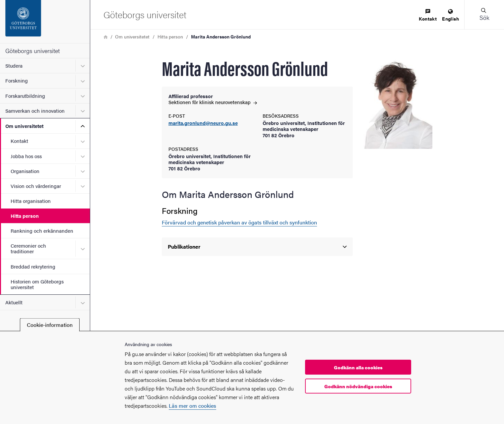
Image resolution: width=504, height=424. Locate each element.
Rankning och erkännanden (42, 231)
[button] (484, 15)
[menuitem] (428, 15)
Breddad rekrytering (33, 266)
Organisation (25, 171)
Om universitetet (24, 126)
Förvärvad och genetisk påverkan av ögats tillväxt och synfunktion (239, 222)
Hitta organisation (31, 201)
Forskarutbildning (25, 96)
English (450, 15)
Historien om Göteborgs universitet (37, 284)
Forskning (17, 80)
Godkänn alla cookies (358, 367)
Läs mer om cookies (192, 406)
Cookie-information (50, 325)
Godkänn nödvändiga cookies (358, 386)
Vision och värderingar (36, 186)
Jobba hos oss (26, 156)
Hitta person (25, 216)
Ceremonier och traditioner (28, 248)
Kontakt (19, 141)
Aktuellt (14, 302)
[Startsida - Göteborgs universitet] (45, 22)
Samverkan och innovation (35, 111)
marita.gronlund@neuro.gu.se (203, 123)
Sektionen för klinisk (213, 102)
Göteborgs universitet (32, 51)
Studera (14, 65)
